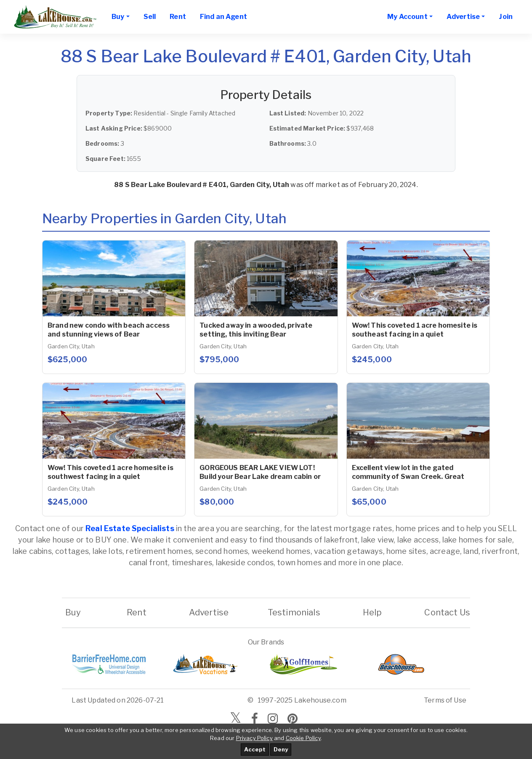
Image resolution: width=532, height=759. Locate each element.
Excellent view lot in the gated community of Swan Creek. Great (408, 472)
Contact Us (447, 612)
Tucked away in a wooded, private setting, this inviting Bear (256, 330)
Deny (281, 749)
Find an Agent (223, 17)
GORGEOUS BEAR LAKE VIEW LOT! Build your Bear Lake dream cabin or (260, 472)
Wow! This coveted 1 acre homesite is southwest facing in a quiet (110, 472)
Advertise (209, 612)
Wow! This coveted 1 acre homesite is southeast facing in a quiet (415, 330)
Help (372, 612)
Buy (73, 612)
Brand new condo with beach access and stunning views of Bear (109, 330)
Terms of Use (445, 700)
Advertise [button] (463, 17)
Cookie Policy (303, 738)
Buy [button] (118, 17)
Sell (150, 17)
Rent (178, 17)
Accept (255, 749)
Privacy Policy (254, 738)
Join (506, 17)
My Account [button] (407, 17)
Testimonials (294, 612)
